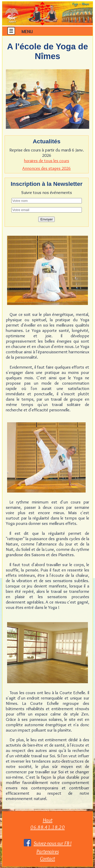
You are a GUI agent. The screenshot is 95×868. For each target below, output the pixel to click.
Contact (48, 858)
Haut (48, 820)
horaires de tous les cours (47, 160)
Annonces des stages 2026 (46, 168)
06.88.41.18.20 (48, 827)
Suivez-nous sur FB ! (53, 843)
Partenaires (48, 851)
